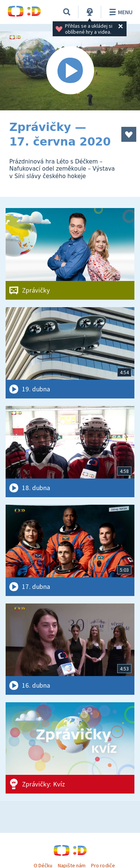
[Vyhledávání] (67, 12)
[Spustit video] (70, 71)
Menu (120, 12)
